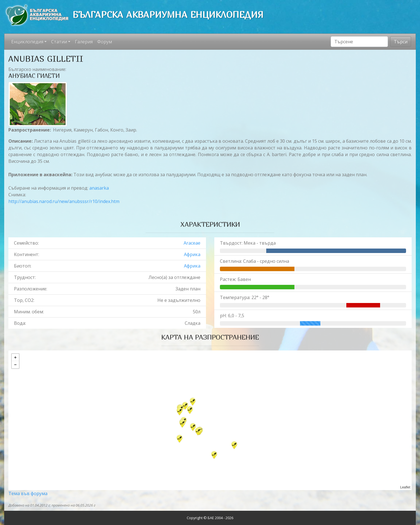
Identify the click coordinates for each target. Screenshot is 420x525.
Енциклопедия (27, 42)
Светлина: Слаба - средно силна (255, 261)
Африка (192, 254)
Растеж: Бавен (235, 279)
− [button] (15, 365)
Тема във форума (28, 493)
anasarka (99, 188)
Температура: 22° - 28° (245, 297)
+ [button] (15, 357)
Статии (59, 42)
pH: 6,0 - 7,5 (232, 316)
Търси (401, 42)
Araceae (192, 243)
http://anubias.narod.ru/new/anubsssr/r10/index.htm (64, 201)
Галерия (84, 42)
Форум (105, 42)
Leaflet (405, 487)
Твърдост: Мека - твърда (248, 243)
